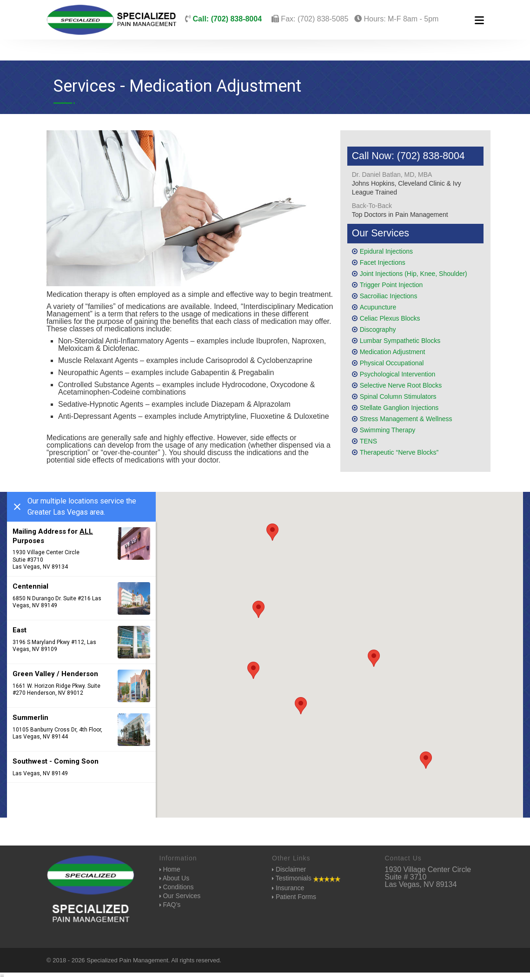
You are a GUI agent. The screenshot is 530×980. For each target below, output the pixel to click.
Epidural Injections (386, 251)
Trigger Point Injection (391, 285)
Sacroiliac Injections (389, 296)
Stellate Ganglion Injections (399, 408)
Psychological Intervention (398, 374)
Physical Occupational (392, 363)
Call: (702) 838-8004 (226, 19)
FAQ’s (170, 905)
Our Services (180, 896)
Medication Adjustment (393, 352)
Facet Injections (383, 262)
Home (170, 869)
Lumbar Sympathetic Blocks (400, 341)
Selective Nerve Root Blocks (401, 385)
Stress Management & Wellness (406, 419)
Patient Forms (294, 897)
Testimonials (306, 878)
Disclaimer (289, 869)
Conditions (177, 887)
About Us (175, 878)
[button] (258, 609)
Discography (378, 329)
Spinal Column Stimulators (398, 396)
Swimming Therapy (388, 430)
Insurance (288, 888)
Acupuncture (378, 307)
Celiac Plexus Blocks (390, 318)
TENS (368, 441)
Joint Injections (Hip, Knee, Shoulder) (414, 274)
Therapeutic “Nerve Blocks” (399, 452)
